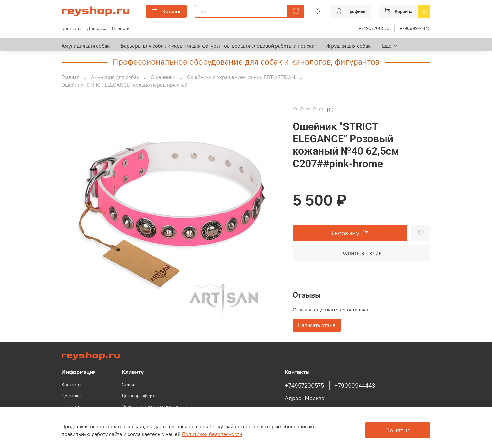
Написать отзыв (317, 325)
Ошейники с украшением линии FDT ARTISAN (241, 77)
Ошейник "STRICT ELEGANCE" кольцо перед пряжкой (125, 85)
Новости (121, 28)
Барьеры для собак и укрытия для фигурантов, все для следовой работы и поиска (218, 46)
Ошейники (163, 77)
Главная (70, 77)
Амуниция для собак (86, 46)
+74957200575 (374, 28)
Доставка (97, 28)
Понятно (398, 430)
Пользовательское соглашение (155, 406)
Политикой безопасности (212, 434)
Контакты (71, 28)
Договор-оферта (139, 396)
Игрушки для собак (348, 46)
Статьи (129, 385)
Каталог (166, 11)
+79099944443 (415, 28)
